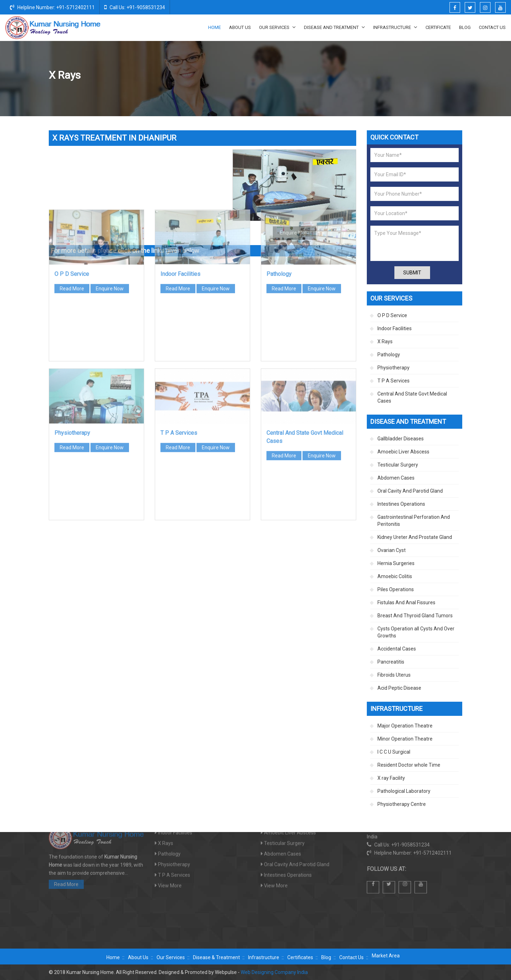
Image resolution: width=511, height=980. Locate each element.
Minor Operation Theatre (405, 739)
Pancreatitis (391, 662)
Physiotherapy (72, 336)
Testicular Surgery (398, 465)
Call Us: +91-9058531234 (135, 7)
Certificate (438, 27)
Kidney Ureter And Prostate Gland (415, 537)
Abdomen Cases (396, 478)
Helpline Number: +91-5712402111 (52, 7)
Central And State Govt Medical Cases (412, 397)
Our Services (277, 27)
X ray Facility (391, 778)
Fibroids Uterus (394, 675)
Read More (72, 191)
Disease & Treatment (216, 957)
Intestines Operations (401, 504)
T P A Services (179, 336)
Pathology (279, 177)
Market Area (386, 956)
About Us (240, 27)
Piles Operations (396, 589)
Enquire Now (110, 191)
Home (215, 27)
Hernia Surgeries (396, 563)
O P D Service (72, 177)
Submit (412, 273)
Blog (465, 27)
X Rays (385, 341)
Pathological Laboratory (404, 791)
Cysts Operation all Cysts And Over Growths (416, 632)
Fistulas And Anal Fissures (406, 602)
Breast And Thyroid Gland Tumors (415, 616)
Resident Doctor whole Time (409, 765)
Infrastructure (395, 27)
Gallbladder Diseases (401, 439)
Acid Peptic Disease (399, 688)
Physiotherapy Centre (402, 804)
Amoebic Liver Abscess (403, 452)
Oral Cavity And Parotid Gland (410, 491)
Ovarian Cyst (392, 550)
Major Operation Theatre (405, 726)
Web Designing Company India (274, 972)
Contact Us (492, 27)
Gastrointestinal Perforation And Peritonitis (414, 521)
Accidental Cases (397, 649)
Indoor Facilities (180, 177)
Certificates (300, 957)
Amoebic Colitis (395, 576)
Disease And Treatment (334, 27)
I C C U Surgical (394, 752)
